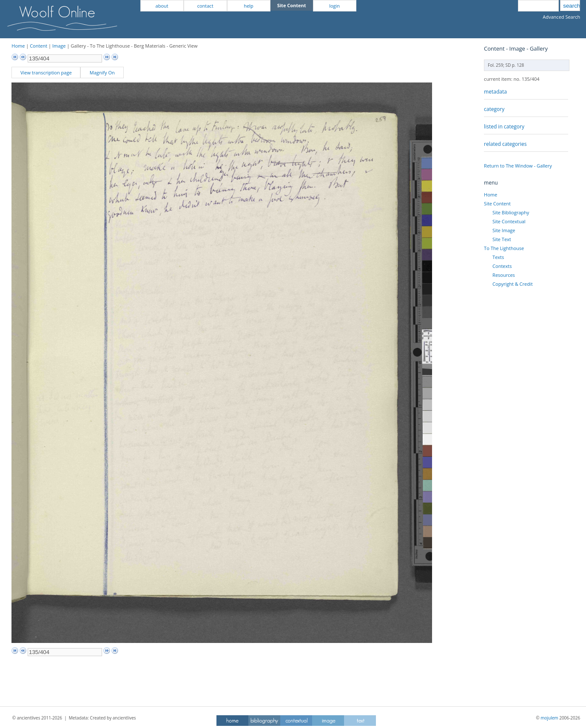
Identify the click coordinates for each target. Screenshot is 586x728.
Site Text (502, 239)
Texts (498, 257)
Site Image (504, 230)
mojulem (549, 718)
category (494, 109)
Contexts (502, 266)
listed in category (504, 127)
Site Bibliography (511, 212)
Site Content (497, 203)
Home (18, 46)
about (162, 6)
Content (38, 46)
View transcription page (46, 73)
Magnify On (102, 73)
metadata (495, 92)
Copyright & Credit (512, 284)
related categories (505, 144)
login (334, 6)
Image (59, 46)
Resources (504, 275)
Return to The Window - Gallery (518, 166)
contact (205, 6)
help (248, 6)
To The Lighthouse (504, 248)
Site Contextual (509, 221)
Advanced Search (561, 17)
